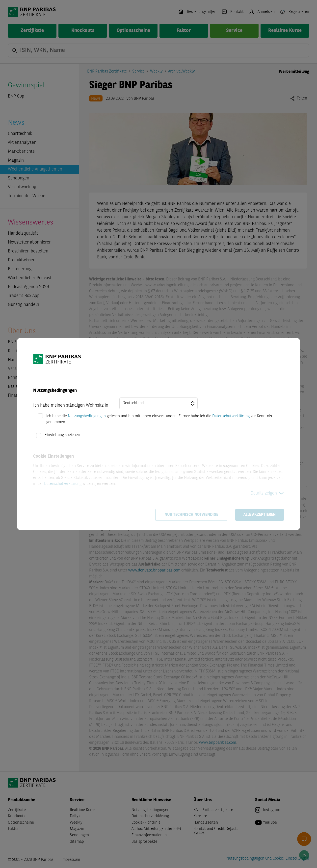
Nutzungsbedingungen (87, 416)
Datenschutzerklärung (231, 416)
